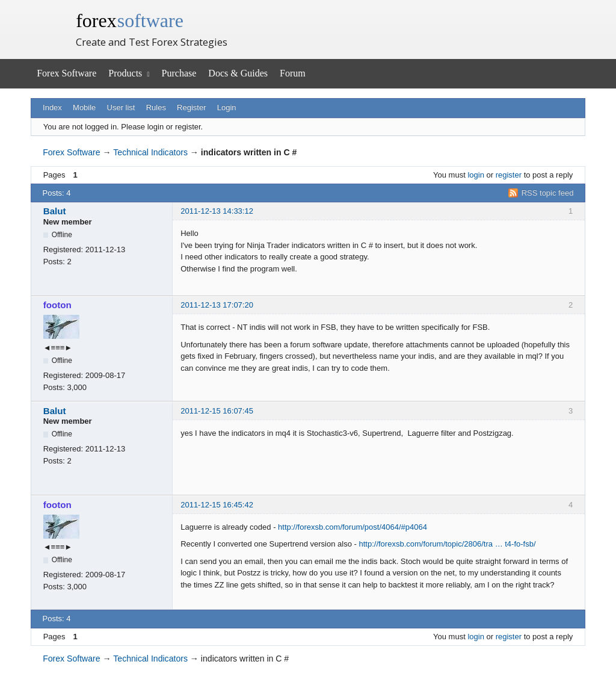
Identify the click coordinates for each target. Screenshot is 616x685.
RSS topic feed (548, 193)
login (476, 175)
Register (191, 107)
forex (130, 20)
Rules (156, 107)
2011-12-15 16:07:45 (217, 411)
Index (52, 107)
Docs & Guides (238, 73)
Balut (55, 211)
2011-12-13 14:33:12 (217, 211)
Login (227, 107)
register (509, 175)
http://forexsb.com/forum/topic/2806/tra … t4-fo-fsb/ (447, 544)
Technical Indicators (150, 152)
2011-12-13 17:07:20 (217, 305)
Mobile (84, 107)
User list (121, 107)
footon (57, 305)
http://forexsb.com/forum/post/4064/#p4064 (353, 527)
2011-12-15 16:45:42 (217, 505)
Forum (293, 73)
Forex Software (66, 73)
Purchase (179, 73)
